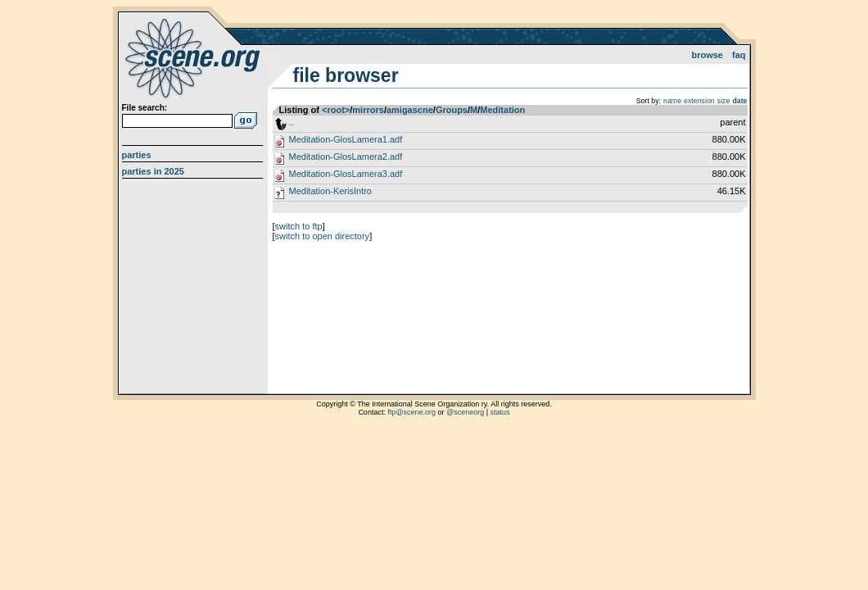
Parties (137, 155)
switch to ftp (299, 226)
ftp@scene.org (411, 412)
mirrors (368, 110)
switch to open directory (323, 236)
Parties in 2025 (153, 171)
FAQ (739, 55)
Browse (707, 55)
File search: (145, 108)
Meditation (502, 110)
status (500, 412)
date (739, 101)
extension (699, 101)
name (672, 101)
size (724, 101)
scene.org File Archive (194, 57)
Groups (452, 110)
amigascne (410, 110)
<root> (336, 110)
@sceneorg (465, 412)
